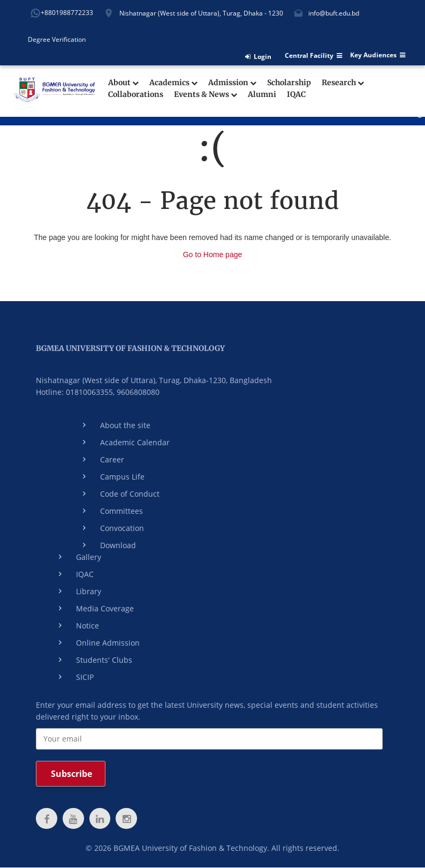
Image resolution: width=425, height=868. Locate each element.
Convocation (122, 528)
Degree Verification (57, 39)
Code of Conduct (130, 494)
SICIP (85, 677)
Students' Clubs (104, 660)
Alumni (262, 95)
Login (258, 57)
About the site (125, 425)
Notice (88, 626)
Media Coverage (105, 608)
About (123, 83)
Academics (173, 83)
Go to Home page (213, 255)
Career (112, 459)
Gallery (89, 557)
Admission (232, 83)
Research (343, 83)
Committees (122, 511)
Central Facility (313, 56)
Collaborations (136, 95)
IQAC (296, 95)
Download (118, 545)
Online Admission (108, 643)
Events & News (206, 95)
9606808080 (138, 392)
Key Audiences (378, 55)
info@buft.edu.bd (334, 13)
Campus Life (122, 477)
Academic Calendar (135, 442)
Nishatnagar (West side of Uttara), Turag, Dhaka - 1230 (201, 13)
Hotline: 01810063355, (75, 392)
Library (89, 591)
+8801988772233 (67, 13)
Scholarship (289, 83)
